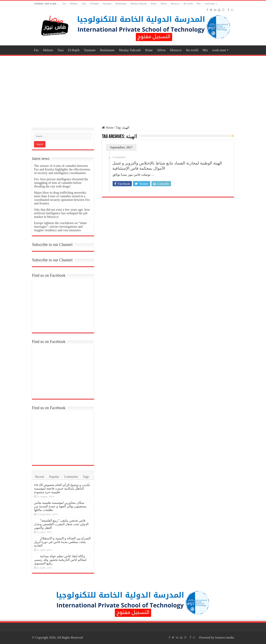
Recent (40, 477)
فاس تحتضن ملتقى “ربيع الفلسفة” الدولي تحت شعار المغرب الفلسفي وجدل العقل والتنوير (61, 524)
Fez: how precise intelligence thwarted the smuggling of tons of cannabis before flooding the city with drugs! (61, 183)
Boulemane (121, 4)
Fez (64, 4)
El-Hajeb (94, 4)
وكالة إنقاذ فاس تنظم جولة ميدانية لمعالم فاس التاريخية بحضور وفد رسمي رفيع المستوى (60, 560)
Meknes (74, 4)
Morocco (175, 4)
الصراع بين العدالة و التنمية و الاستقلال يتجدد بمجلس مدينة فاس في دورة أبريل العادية (62, 542)
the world (188, 4)
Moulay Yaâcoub (138, 4)
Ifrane (154, 4)
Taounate (107, 4)
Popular (54, 477)
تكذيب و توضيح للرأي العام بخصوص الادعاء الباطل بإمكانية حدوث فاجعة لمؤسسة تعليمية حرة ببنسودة (62, 488)
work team (210, 4)
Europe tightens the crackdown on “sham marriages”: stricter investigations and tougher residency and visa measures (60, 227)
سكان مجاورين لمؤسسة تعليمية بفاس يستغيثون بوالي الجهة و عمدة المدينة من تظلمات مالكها (60, 506)
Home (108, 128)
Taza (84, 4)
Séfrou (164, 4)
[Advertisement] (133, 89)
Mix (199, 4)
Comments (71, 477)
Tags (86, 477)
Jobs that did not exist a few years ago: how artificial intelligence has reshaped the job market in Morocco (62, 213)
